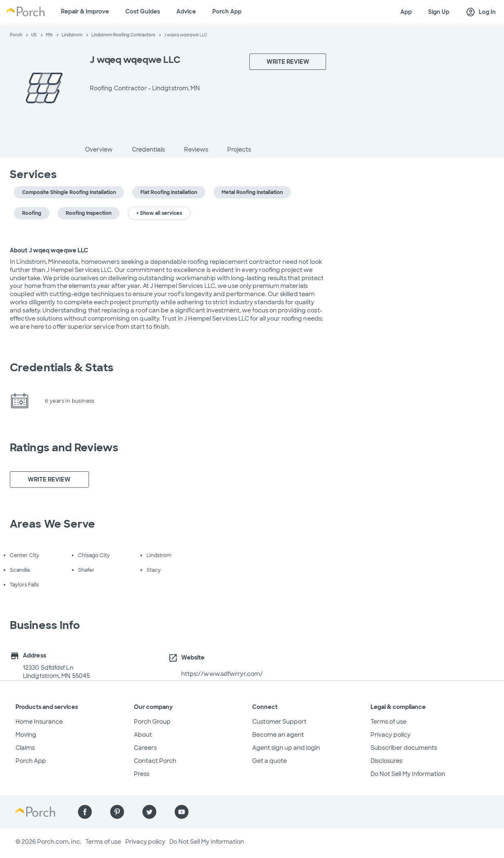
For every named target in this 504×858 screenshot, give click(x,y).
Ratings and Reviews (64, 448)
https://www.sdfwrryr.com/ (222, 674)
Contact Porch (155, 761)
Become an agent (278, 735)
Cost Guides (143, 11)
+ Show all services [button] (159, 213)
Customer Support (279, 722)
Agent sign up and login (286, 748)
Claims (25, 748)
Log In (481, 12)
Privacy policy (391, 735)
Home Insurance (39, 722)
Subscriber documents (404, 748)
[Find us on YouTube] (182, 812)
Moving (26, 735)
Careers (145, 748)
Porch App (227, 11)
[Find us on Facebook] (85, 812)
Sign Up (439, 12)
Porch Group (152, 722)
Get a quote (270, 761)
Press (142, 774)
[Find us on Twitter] (149, 812)
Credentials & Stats (62, 368)
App (406, 12)
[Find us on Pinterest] (117, 812)
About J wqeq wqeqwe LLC (49, 250)
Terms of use (389, 722)
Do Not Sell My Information (408, 774)
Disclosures (386, 761)
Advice (186, 11)
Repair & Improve (85, 11)
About (143, 735)
